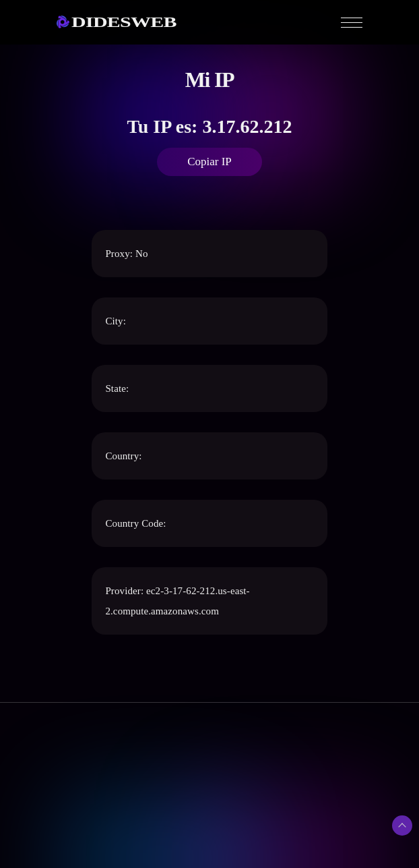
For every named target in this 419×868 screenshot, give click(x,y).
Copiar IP (209, 162)
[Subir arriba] (402, 826)
